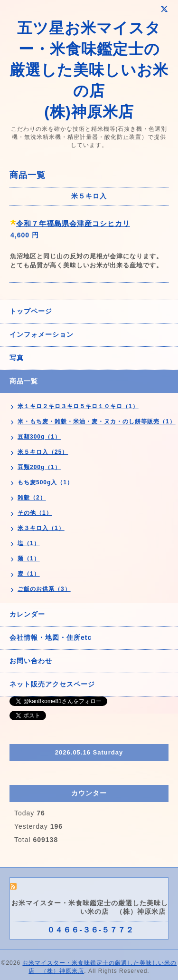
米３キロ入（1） (41, 528)
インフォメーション (42, 334)
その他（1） (35, 513)
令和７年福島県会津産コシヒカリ (73, 223)
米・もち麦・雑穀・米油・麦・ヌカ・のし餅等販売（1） (97, 421)
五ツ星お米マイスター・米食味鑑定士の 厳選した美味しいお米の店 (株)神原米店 (89, 70)
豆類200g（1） (39, 467)
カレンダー (27, 614)
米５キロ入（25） (43, 452)
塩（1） (29, 543)
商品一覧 (24, 381)
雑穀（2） (32, 498)
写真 (17, 358)
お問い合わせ (31, 661)
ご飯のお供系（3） (44, 589)
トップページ (31, 311)
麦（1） (29, 574)
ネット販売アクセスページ (52, 684)
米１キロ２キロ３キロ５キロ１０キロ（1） (78, 406)
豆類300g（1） (39, 437)
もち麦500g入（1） (45, 482)
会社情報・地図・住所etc (51, 637)
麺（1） (29, 559)
